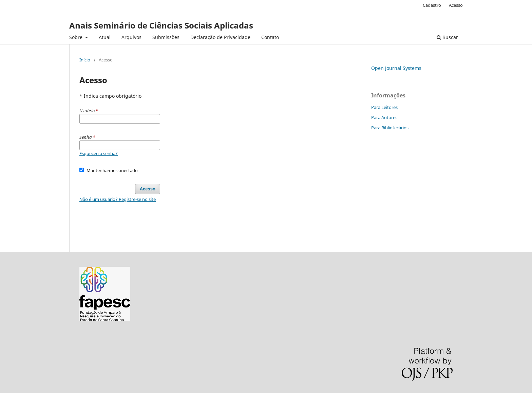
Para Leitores (384, 107)
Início (85, 60)
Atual (105, 37)
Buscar (447, 37)
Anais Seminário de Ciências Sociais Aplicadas (161, 25)
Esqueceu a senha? (99, 153)
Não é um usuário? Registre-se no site (118, 199)
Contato (270, 37)
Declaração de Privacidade (220, 37)
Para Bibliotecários (390, 128)
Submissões (166, 37)
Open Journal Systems (396, 68)
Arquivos (131, 37)
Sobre (77, 37)
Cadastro (432, 5)
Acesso (456, 5)
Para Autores (384, 117)
